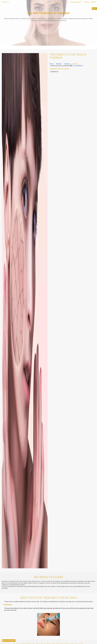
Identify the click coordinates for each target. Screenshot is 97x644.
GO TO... (94, 9)
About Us (94, 2)
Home (51, 64)
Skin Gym (87, 2)
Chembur (67, 64)
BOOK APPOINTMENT (9, 641)
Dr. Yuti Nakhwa (77, 66)
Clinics (64, 2)
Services (48, 2)
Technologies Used (75, 2)
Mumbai (59, 64)
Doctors (56, 2)
